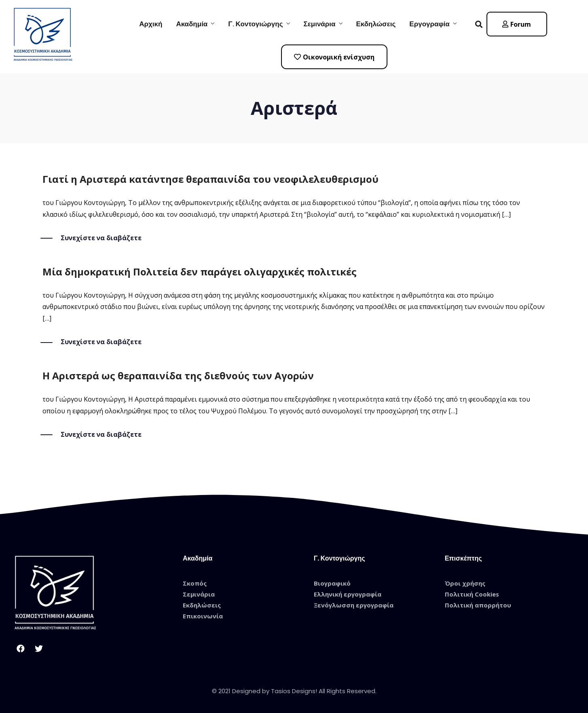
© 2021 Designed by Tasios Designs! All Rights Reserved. (294, 691)
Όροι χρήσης (465, 583)
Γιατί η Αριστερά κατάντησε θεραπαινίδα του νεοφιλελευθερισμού (210, 179)
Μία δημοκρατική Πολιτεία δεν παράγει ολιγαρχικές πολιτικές (200, 272)
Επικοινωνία (203, 616)
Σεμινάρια (320, 24)
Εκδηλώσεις (376, 24)
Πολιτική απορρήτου (478, 605)
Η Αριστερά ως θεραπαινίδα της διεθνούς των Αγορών (178, 376)
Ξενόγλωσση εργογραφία (354, 605)
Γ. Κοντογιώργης (255, 24)
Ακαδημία (192, 24)
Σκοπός (195, 583)
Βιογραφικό (332, 583)
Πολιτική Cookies (472, 594)
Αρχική (151, 24)
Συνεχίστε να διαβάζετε (101, 238)
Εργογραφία (429, 24)
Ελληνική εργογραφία (348, 594)
